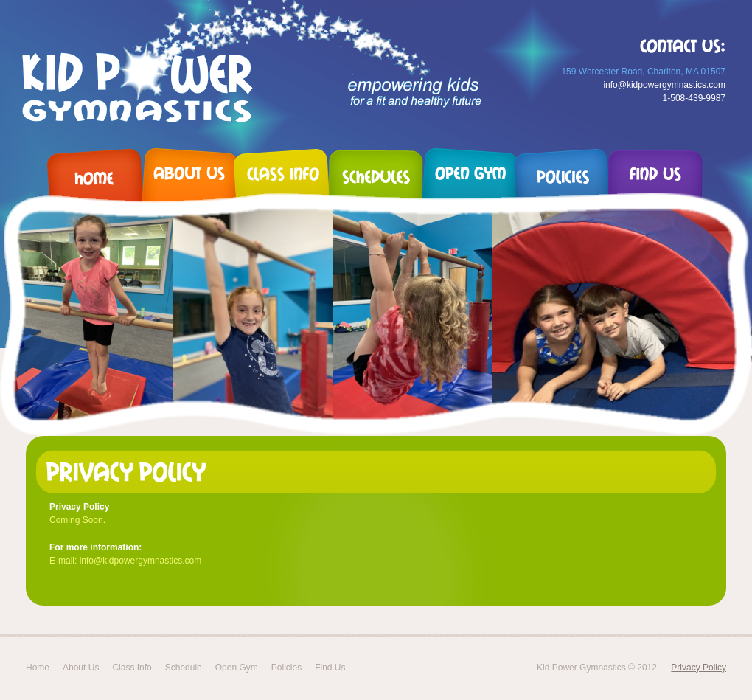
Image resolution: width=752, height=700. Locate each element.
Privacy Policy (699, 668)
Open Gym (237, 668)
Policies (286, 668)
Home (38, 668)
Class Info (132, 668)
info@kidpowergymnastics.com (664, 85)
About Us (81, 668)
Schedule (184, 668)
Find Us (330, 668)
